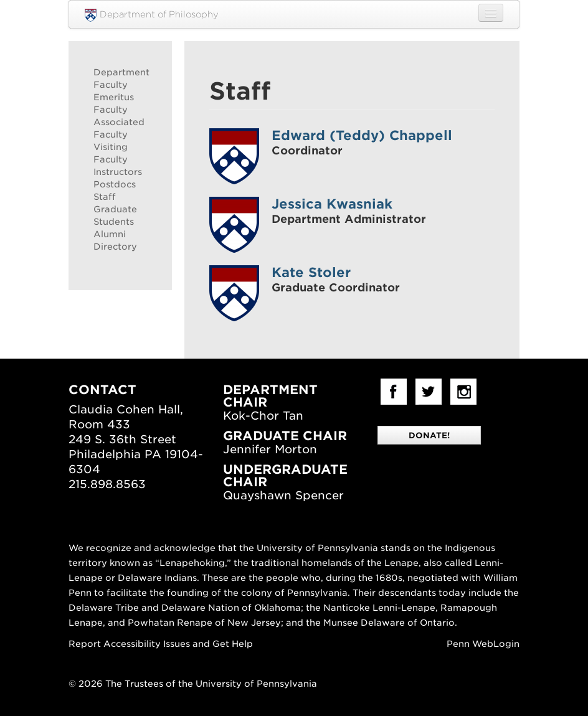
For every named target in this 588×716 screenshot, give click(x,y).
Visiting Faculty (111, 153)
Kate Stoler (311, 272)
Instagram (463, 392)
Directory (115, 247)
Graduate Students (115, 215)
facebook (394, 392)
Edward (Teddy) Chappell (362, 135)
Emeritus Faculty (114, 103)
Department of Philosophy (152, 15)
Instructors (118, 172)
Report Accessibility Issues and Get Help (161, 644)
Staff (105, 197)
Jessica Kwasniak (332, 204)
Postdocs (115, 184)
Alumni (110, 234)
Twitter (429, 392)
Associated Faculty (119, 128)
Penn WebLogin (483, 644)
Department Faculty (120, 78)
